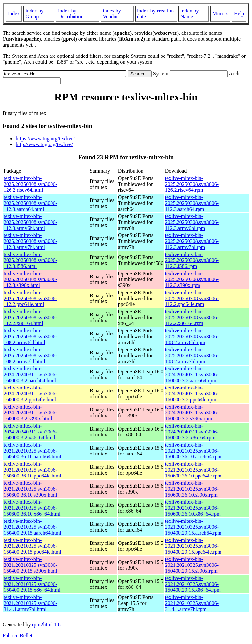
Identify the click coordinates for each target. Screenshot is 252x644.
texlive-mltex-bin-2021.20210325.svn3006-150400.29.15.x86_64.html (32, 584)
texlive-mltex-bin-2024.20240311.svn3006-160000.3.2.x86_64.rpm (192, 432)
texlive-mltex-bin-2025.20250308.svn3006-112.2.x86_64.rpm (192, 317)
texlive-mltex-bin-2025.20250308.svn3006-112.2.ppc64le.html (31, 298)
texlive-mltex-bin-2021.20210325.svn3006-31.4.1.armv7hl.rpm (192, 603)
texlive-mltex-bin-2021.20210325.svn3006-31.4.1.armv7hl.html (31, 603)
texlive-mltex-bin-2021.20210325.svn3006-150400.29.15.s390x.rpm (192, 565)
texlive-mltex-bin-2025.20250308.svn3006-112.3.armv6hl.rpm (192, 222)
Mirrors (220, 14)
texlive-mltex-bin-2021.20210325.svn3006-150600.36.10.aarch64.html (32, 451)
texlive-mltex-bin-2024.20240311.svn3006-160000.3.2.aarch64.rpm (192, 375)
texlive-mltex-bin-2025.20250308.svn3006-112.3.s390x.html (31, 279)
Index (14, 14)
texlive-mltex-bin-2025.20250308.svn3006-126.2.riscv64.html (31, 184)
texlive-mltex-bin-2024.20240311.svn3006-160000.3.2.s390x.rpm (192, 413)
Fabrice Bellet (17, 636)
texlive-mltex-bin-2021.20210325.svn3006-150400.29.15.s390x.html (31, 565)
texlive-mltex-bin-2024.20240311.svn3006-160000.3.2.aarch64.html (30, 375)
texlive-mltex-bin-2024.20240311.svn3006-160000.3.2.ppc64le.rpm (192, 394)
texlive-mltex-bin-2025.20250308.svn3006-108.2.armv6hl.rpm (192, 336)
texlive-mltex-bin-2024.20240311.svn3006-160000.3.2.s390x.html (30, 413)
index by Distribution (71, 14)
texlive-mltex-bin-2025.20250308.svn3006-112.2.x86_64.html (31, 317)
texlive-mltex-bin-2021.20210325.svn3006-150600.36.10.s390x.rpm (192, 489)
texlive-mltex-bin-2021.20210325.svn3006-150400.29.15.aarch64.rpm (193, 527)
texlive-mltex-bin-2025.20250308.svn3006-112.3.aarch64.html (31, 203)
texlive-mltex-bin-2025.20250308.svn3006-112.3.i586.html (31, 260)
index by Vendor (112, 14)
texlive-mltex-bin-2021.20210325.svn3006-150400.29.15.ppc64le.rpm (193, 546)
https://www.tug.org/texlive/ (45, 138)
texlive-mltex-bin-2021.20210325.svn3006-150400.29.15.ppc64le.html (32, 546)
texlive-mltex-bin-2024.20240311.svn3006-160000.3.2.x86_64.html (30, 432)
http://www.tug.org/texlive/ (44, 144)
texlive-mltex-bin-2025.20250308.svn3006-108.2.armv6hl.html (31, 336)
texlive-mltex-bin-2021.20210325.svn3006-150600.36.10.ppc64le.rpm (193, 470)
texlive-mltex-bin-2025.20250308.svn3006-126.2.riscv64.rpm (192, 184)
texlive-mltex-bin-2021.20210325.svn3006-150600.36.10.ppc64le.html (32, 470)
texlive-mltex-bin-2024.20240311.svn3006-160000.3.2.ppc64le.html (30, 394)
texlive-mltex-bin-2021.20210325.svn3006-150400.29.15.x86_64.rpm (193, 584)
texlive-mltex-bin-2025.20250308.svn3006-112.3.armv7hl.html (31, 241)
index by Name (190, 14)
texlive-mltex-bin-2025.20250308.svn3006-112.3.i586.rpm (192, 260)
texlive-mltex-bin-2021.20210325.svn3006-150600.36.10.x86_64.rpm (193, 508)
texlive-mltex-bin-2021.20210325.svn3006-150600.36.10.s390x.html (31, 489)
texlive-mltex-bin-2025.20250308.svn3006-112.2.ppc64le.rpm (192, 298)
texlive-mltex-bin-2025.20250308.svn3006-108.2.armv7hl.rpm (192, 355)
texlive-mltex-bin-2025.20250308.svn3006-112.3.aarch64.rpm (192, 203)
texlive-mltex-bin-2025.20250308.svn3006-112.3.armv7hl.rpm (192, 241)
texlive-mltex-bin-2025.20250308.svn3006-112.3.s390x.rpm (192, 279)
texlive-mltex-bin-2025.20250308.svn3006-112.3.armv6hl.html (31, 222)
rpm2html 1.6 (46, 624)
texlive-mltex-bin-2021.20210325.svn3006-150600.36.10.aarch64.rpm (193, 451)
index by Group (34, 14)
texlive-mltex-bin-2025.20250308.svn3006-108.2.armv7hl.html (31, 355)
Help (239, 14)
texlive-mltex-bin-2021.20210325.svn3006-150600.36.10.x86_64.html (32, 508)
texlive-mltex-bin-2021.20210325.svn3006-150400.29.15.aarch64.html (32, 527)
